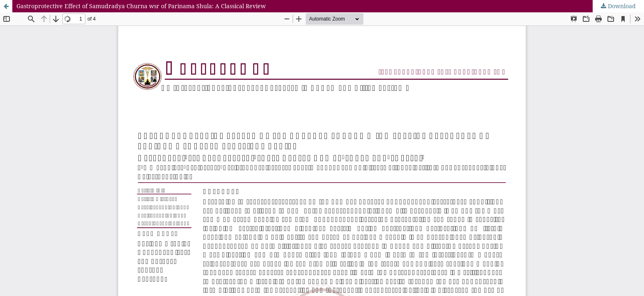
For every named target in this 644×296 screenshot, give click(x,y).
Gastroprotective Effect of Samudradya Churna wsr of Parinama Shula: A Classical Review (141, 6)
